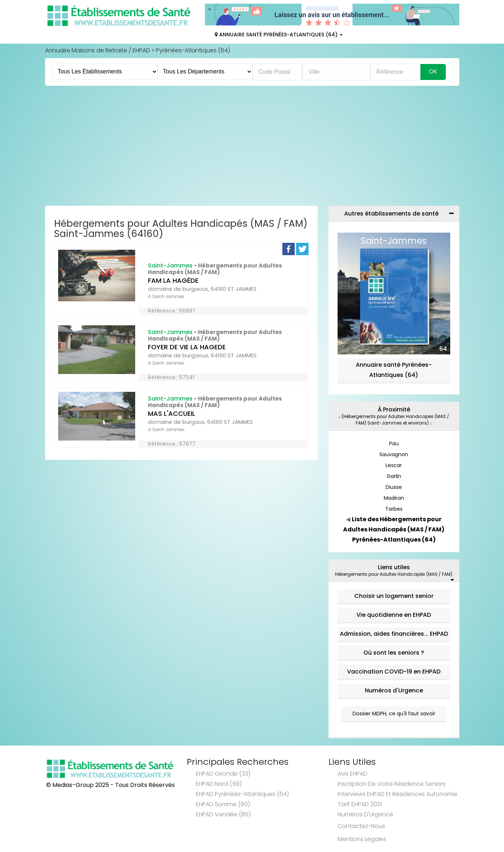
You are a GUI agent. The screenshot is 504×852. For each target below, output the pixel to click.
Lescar (394, 465)
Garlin (394, 476)
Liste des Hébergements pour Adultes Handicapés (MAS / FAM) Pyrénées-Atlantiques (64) (394, 529)
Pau (394, 443)
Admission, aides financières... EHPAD (394, 634)
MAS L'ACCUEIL (172, 413)
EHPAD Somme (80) (223, 804)
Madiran (394, 498)
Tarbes (394, 509)
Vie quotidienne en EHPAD (394, 615)
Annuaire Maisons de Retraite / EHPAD (98, 50)
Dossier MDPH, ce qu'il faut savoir (394, 714)
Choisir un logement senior (394, 596)
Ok (433, 71)
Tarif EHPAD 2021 (360, 804)
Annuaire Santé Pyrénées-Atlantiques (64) (279, 35)
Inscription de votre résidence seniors (392, 784)
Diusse (394, 487)
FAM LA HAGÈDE (173, 280)
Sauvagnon (394, 454)
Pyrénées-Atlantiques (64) (193, 50)
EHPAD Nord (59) (219, 784)
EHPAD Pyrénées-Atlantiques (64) (242, 794)
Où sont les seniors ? (394, 653)
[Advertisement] (252, 148)
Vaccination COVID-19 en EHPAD (394, 672)
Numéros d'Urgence (394, 690)
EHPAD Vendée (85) (223, 814)
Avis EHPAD (352, 774)
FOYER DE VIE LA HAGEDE (187, 347)
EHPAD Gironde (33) (223, 774)
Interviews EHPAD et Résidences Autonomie (398, 794)
